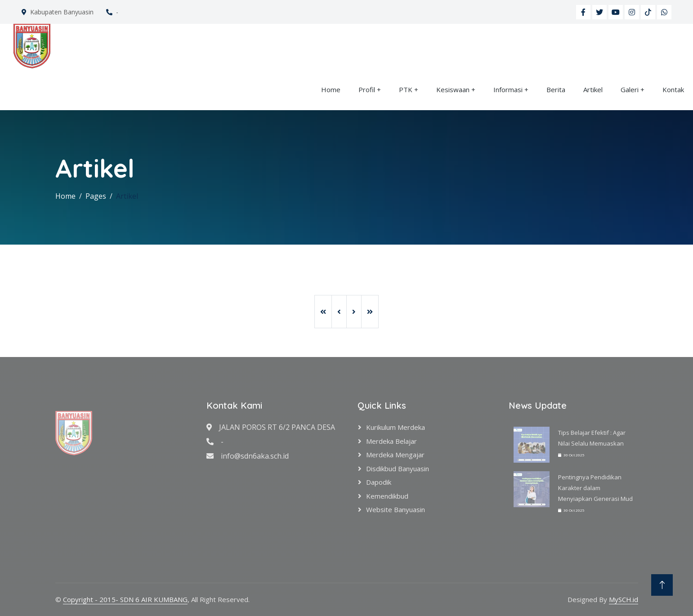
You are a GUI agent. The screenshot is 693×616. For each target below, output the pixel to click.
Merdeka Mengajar (395, 455)
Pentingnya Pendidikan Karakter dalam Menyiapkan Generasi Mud (595, 488)
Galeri (630, 89)
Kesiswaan (453, 89)
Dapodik (379, 482)
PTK (406, 89)
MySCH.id (624, 599)
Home (331, 89)
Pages (96, 196)
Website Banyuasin (396, 509)
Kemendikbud (387, 496)
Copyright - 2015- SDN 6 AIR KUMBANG (125, 599)
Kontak (673, 89)
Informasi (508, 89)
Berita (556, 89)
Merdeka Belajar (391, 441)
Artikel (593, 89)
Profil (367, 89)
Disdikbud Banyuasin (398, 469)
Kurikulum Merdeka (396, 427)
